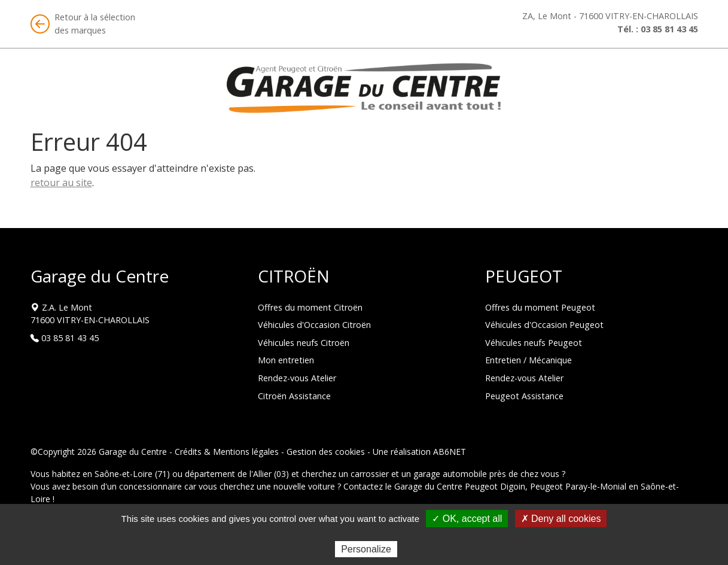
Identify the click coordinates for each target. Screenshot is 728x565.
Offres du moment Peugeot (540, 307)
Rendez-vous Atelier (297, 378)
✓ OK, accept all (467, 519)
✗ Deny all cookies (561, 519)
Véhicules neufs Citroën (304, 343)
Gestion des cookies (326, 452)
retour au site (61, 183)
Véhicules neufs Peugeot (534, 343)
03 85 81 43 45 (669, 29)
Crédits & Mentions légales (227, 452)
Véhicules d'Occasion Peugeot (544, 325)
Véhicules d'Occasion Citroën (314, 325)
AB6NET (450, 452)
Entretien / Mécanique (529, 360)
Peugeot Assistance (524, 396)
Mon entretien (286, 360)
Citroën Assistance (294, 396)
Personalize (366, 549)
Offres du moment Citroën (310, 307)
